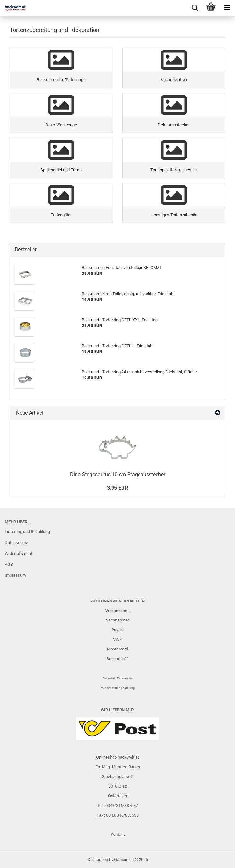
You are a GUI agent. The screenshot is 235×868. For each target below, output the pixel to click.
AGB (9, 564)
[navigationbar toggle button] (227, 8)
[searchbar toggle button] (195, 8)
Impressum (15, 575)
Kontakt (118, 834)
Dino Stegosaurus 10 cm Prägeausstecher (118, 475)
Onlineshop (98, 859)
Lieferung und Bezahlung (27, 532)
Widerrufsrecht (18, 553)
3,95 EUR (117, 488)
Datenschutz (16, 542)
